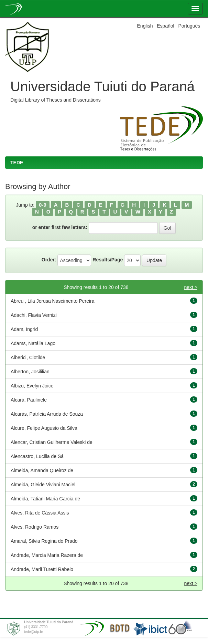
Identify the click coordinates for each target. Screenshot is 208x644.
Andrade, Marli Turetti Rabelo (42, 569)
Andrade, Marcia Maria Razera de (47, 555)
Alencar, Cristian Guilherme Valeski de (52, 442)
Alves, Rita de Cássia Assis (40, 513)
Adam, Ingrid (24, 329)
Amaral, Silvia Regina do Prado (44, 541)
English (145, 26)
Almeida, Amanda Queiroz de (42, 470)
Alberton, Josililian (30, 372)
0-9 (43, 205)
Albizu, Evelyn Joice (32, 386)
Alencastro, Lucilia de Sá (37, 456)
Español (166, 26)
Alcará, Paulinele (29, 400)
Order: (49, 260)
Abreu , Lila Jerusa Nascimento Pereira (53, 301)
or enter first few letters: (60, 227)
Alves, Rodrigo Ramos (35, 527)
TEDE (17, 163)
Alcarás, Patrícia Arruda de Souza (47, 414)
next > (191, 287)
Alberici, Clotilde (28, 357)
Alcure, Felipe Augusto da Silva (44, 428)
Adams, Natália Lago (33, 343)
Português (189, 26)
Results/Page (108, 260)
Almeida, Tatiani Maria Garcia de (45, 499)
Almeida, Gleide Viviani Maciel (43, 485)
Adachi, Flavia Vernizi (34, 315)
